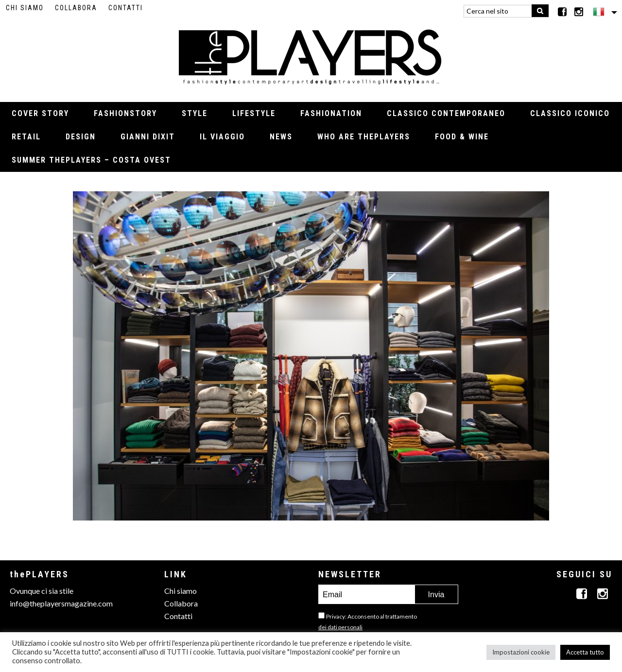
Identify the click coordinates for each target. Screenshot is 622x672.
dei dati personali (340, 627)
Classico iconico (570, 113)
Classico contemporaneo (446, 113)
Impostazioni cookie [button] (521, 652)
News (281, 137)
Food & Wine (462, 137)
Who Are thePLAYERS (364, 137)
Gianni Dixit (148, 137)
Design (81, 137)
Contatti (126, 8)
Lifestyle (254, 113)
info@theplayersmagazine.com (61, 603)
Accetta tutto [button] (585, 652)
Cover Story (40, 113)
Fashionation (331, 113)
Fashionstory (125, 113)
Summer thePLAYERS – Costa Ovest (91, 160)
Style (195, 113)
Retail (26, 137)
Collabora (76, 8)
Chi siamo (25, 8)
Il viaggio (222, 137)
